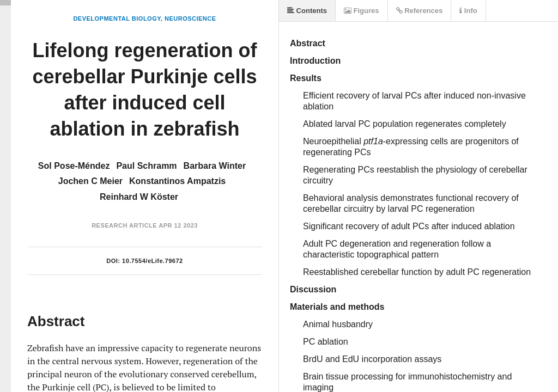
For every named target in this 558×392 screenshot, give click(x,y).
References (420, 11)
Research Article (124, 225)
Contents (307, 11)
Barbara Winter (215, 166)
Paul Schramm (146, 166)
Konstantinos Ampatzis (177, 181)
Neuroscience (190, 19)
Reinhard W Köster (139, 197)
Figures (362, 11)
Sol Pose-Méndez (74, 166)
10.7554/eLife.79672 (153, 261)
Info (468, 11)
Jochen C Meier (90, 181)
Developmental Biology (117, 19)
